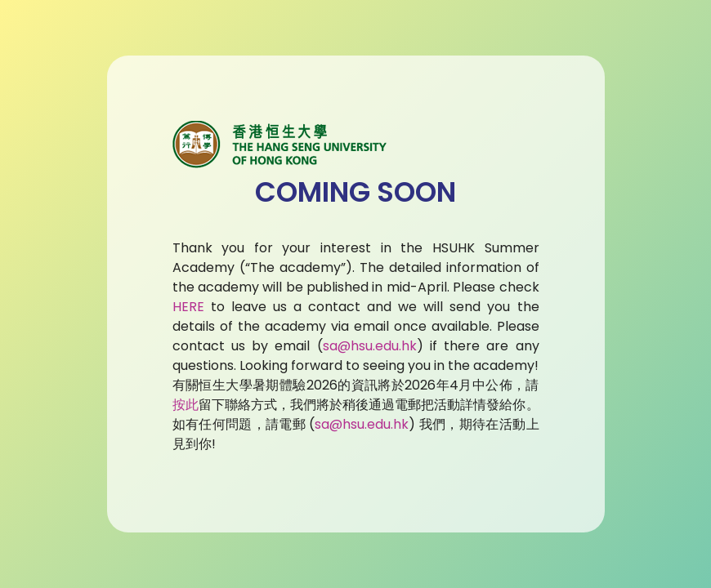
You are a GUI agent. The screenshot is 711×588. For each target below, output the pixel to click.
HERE (188, 307)
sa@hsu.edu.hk (370, 346)
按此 (186, 405)
